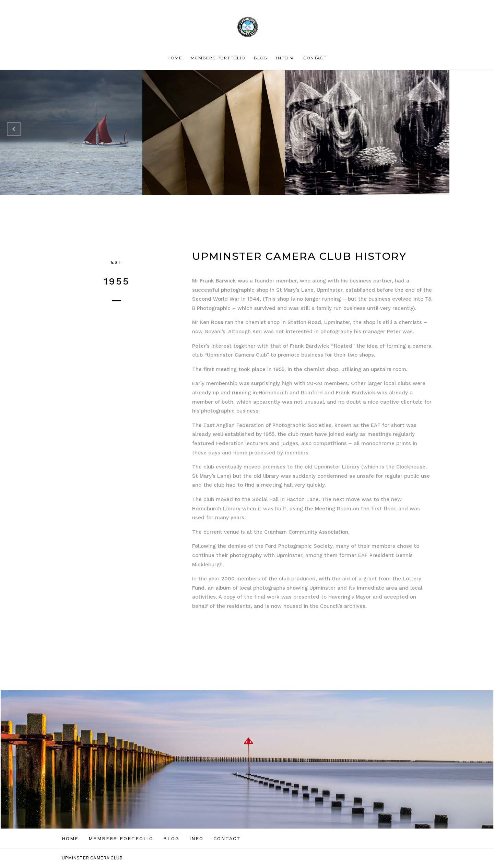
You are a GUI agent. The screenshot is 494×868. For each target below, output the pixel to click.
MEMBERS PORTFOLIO (218, 58)
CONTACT (315, 58)
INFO (282, 58)
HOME (175, 58)
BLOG (261, 58)
